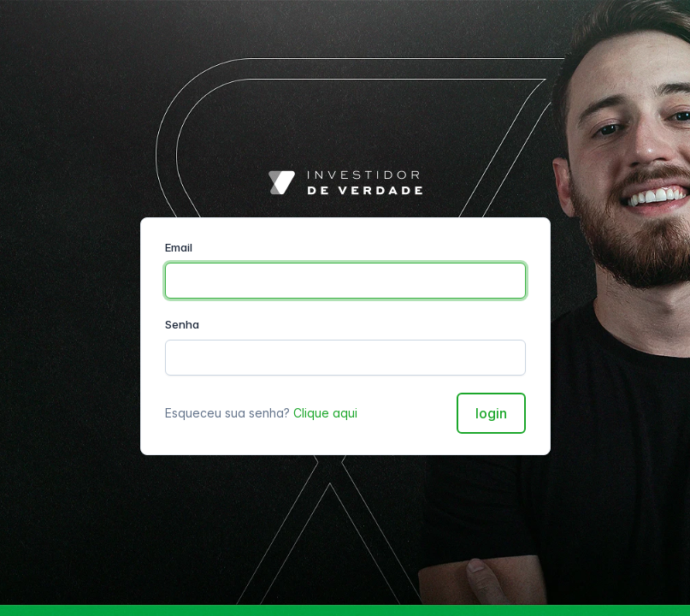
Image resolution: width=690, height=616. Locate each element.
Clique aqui (325, 413)
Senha (182, 324)
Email (179, 247)
